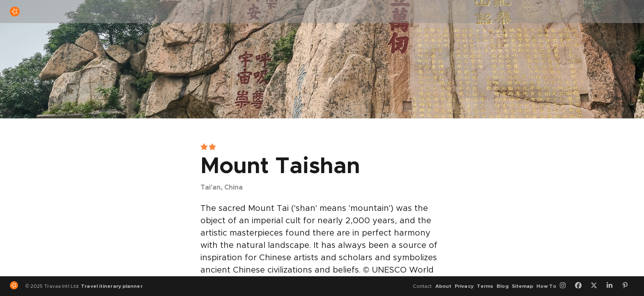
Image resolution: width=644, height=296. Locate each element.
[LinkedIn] (612, 286)
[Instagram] (566, 286)
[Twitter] (597, 286)
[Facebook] (581, 286)
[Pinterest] (628, 286)
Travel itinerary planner (112, 286)
